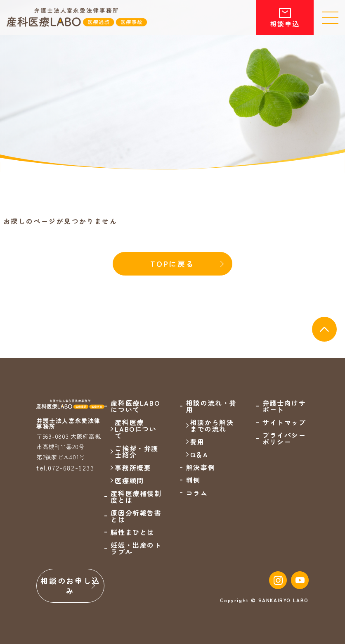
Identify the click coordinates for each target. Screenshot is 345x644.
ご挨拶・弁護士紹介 (137, 452)
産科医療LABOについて (136, 429)
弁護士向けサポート (284, 406)
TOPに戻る (172, 264)
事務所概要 (133, 468)
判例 (193, 480)
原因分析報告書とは (136, 516)
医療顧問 (129, 480)
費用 (197, 442)
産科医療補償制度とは (136, 497)
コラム (197, 493)
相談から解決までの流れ (212, 425)
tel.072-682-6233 (65, 468)
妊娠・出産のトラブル (136, 548)
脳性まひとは (132, 532)
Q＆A (199, 454)
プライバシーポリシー (284, 438)
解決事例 (201, 467)
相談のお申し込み (70, 586)
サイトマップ (284, 422)
